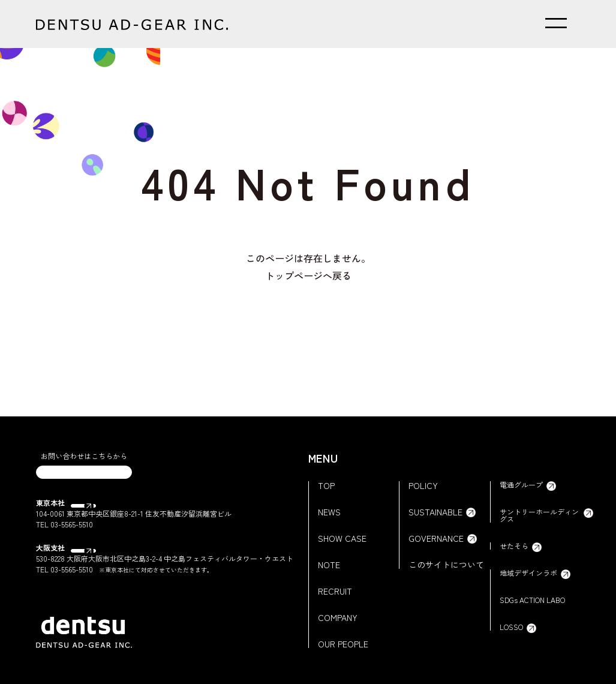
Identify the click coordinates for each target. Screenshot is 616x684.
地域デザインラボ (528, 573)
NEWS (329, 512)
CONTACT (84, 479)
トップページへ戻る (308, 275)
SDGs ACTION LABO (532, 600)
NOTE (329, 565)
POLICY (423, 485)
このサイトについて (446, 565)
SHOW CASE (342, 538)
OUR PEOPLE (343, 644)
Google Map (95, 518)
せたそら (514, 546)
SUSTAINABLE (435, 512)
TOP (326, 485)
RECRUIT (335, 591)
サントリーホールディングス (539, 515)
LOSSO (511, 627)
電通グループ (521, 485)
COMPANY (338, 617)
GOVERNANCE (436, 538)
